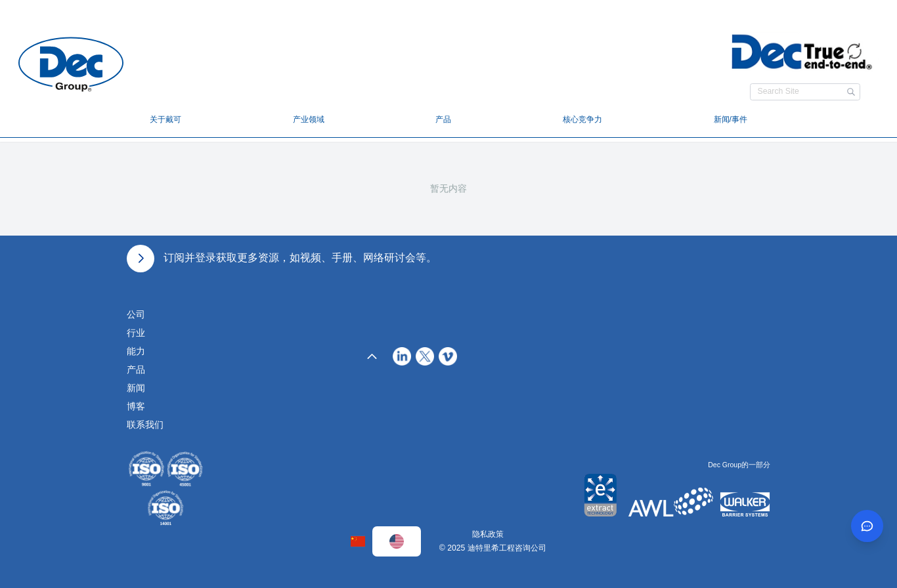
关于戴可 (165, 119)
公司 (136, 314)
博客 (136, 406)
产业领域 (309, 119)
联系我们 (145, 425)
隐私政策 (488, 534)
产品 (443, 119)
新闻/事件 (731, 119)
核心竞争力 (582, 119)
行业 (136, 333)
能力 (136, 351)
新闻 (136, 388)
